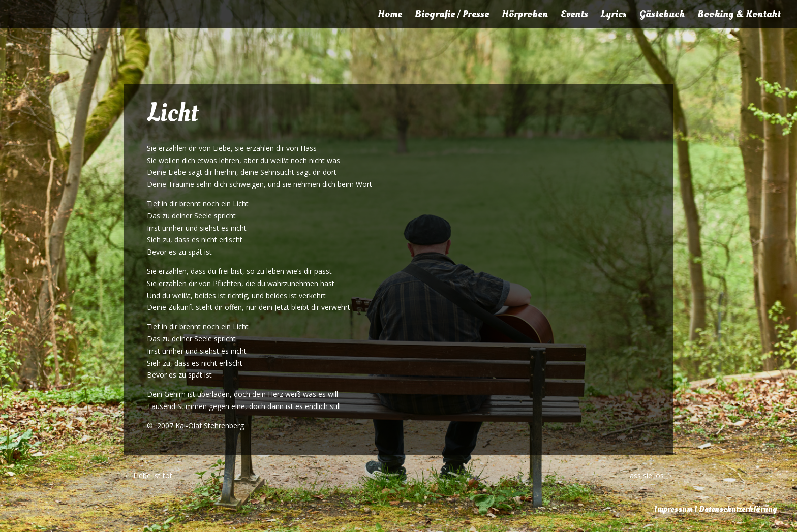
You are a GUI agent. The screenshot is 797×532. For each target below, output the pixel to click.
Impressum (673, 509)
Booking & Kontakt (739, 16)
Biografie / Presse (452, 16)
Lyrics (614, 16)
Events (574, 16)
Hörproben (525, 16)
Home (390, 16)
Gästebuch (662, 16)
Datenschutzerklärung (738, 509)
